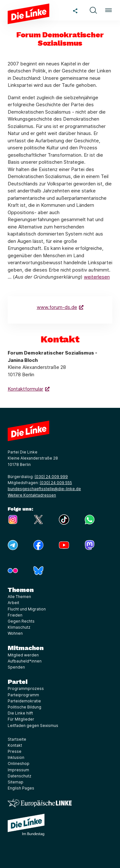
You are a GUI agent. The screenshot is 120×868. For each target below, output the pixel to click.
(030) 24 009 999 (51, 477)
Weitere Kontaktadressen (32, 495)
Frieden (15, 615)
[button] (93, 10)
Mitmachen (26, 648)
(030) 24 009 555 (56, 483)
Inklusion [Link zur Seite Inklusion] (16, 757)
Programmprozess (26, 688)
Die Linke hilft (20, 713)
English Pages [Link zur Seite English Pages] (21, 788)
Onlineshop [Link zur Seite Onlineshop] (19, 763)
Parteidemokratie (24, 701)
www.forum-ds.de (57, 307)
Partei (18, 682)
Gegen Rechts (21, 621)
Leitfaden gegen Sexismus (33, 726)
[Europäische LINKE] (40, 803)
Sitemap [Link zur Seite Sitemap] (16, 782)
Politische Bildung (24, 707)
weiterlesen (97, 277)
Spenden (16, 667)
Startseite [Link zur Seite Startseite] (17, 739)
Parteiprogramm (23, 695)
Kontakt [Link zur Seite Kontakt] (15, 745)
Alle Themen (19, 597)
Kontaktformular (25, 389)
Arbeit (13, 603)
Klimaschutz (19, 627)
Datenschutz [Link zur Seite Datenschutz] (20, 776)
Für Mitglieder (21, 719)
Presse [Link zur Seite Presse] (15, 751)
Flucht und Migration (27, 609)
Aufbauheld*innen (25, 661)
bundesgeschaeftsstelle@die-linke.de (44, 489)
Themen (21, 590)
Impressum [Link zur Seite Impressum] (18, 770)
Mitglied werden (23, 655)
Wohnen (15, 633)
